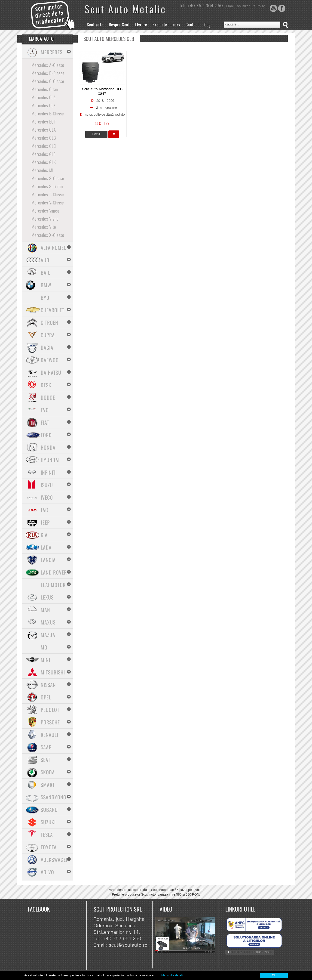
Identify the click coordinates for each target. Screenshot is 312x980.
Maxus (48, 622)
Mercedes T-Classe (48, 194)
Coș (207, 25)
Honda (48, 447)
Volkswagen (55, 859)
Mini (45, 660)
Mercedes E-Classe (48, 113)
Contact (192, 25)
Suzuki (48, 822)
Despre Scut (119, 25)
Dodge (48, 397)
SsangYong (54, 797)
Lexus (47, 597)
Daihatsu (51, 372)
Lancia (48, 560)
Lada (46, 547)
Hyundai (50, 460)
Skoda (48, 772)
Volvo (47, 872)
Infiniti (49, 472)
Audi (46, 260)
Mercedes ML (43, 170)
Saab (46, 747)
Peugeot (50, 710)
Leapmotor (53, 585)
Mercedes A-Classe (48, 65)
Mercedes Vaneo (45, 210)
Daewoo (50, 360)
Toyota (49, 847)
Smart (48, 785)
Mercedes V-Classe (48, 202)
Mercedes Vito (44, 227)
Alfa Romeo (54, 247)
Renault (50, 735)
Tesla (47, 835)
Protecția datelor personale (250, 952)
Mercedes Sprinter (47, 186)
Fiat (45, 422)
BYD (45, 297)
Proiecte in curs (166, 25)
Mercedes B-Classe (48, 73)
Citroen (49, 322)
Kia (44, 535)
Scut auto (95, 25)
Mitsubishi (53, 672)
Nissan (48, 685)
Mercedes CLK (44, 105)
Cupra (48, 335)
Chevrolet (52, 310)
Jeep (45, 522)
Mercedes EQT (44, 121)
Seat (46, 760)
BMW (46, 285)
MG (44, 647)
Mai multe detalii (172, 975)
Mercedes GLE (44, 154)
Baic (46, 272)
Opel (46, 697)
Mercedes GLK (44, 162)
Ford (46, 435)
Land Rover (54, 572)
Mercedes (52, 52)
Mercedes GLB (44, 138)
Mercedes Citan (45, 89)
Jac (44, 510)
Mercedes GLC (44, 146)
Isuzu (47, 485)
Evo (45, 410)
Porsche (50, 722)
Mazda (48, 635)
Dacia (47, 347)
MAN (45, 610)
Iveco (47, 497)
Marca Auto (41, 39)
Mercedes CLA (44, 97)
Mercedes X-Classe (48, 235)
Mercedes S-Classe (48, 178)
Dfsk (46, 385)
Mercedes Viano (45, 219)
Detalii (96, 134)
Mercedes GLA (44, 130)
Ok (274, 975)
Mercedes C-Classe (48, 81)
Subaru (49, 810)
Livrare (141, 25)
